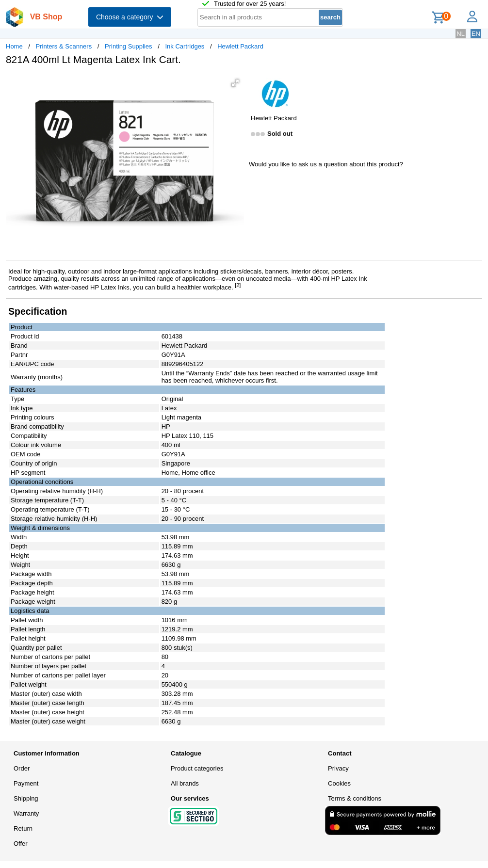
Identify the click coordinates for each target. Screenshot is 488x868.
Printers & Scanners (64, 46)
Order (22, 768)
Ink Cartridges (185, 46)
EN (476, 34)
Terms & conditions (355, 798)
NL (461, 34)
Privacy (338, 768)
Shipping (26, 798)
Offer (21, 844)
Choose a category (130, 17)
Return (23, 828)
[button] (235, 83)
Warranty (26, 813)
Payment (26, 783)
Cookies (339, 783)
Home (14, 46)
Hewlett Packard (240, 46)
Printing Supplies (129, 46)
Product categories (197, 768)
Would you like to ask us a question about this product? (326, 164)
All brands (185, 783)
